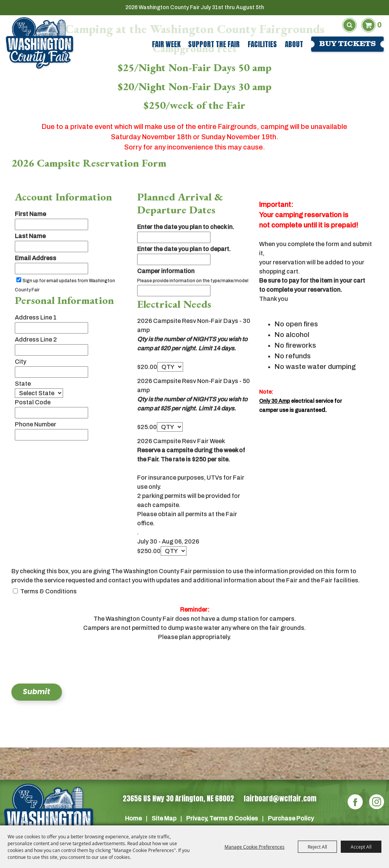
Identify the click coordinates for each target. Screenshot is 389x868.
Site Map (164, 818)
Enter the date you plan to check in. (186, 227)
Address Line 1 (36, 317)
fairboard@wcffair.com (280, 798)
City (21, 362)
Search (349, 25)
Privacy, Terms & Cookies (222, 818)
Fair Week (166, 44)
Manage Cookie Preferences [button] (255, 847)
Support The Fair (214, 44)
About (294, 44)
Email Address (36, 258)
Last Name (30, 236)
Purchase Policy (291, 818)
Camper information (166, 271)
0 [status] (379, 25)
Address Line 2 (36, 339)
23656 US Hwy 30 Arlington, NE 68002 (178, 798)
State (23, 384)
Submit (36, 692)
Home (133, 818)
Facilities (262, 44)
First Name (30, 214)
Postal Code (33, 402)
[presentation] (69, 664)
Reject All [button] (317, 847)
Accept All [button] (361, 847)
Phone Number (36, 424)
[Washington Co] (49, 818)
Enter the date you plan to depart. (184, 249)
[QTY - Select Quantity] (170, 367)
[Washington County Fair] (40, 43)
